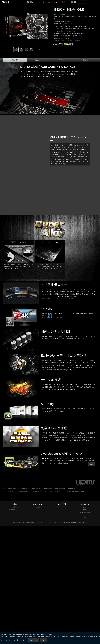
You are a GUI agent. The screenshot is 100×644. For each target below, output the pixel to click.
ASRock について (15, 506)
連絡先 (15, 508)
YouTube (85, 508)
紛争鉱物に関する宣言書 (15, 509)
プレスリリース (38, 506)
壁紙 (85, 518)
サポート (65, 2)
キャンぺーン (40, 2)
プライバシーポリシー (7, 640)
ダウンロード (62, 506)
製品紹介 (30, 2)
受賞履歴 (38, 508)
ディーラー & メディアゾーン (85, 516)
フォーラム (85, 514)
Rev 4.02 (56, 15)
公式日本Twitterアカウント (85, 513)
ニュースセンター (53, 2)
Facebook (85, 506)
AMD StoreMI (78, 154)
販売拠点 (73, 2)
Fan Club (85, 511)
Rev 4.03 (62, 15)
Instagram (85, 509)
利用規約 (74, 523)
